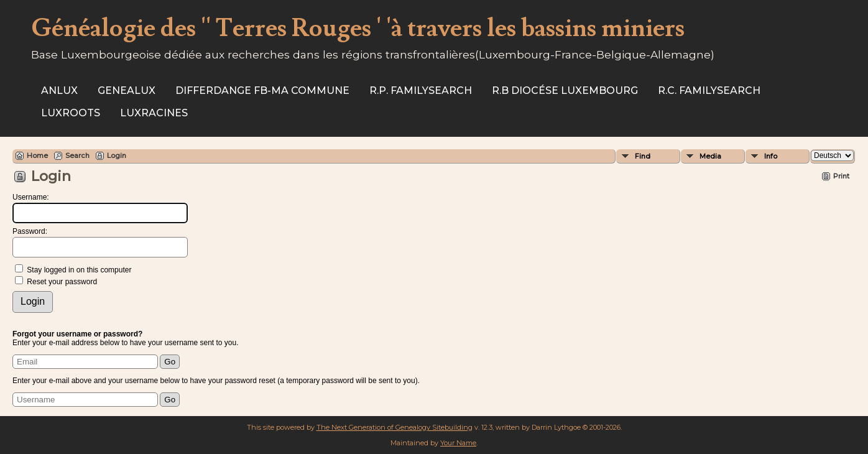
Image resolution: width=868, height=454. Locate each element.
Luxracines (154, 113)
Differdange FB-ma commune (262, 90)
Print (841, 176)
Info (771, 156)
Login (117, 155)
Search (77, 155)
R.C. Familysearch (709, 90)
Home (37, 155)
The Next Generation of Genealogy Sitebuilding (395, 427)
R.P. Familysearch (421, 90)
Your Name (458, 443)
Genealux (127, 90)
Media (710, 156)
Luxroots (71, 113)
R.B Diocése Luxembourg (565, 90)
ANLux (59, 90)
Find (643, 156)
